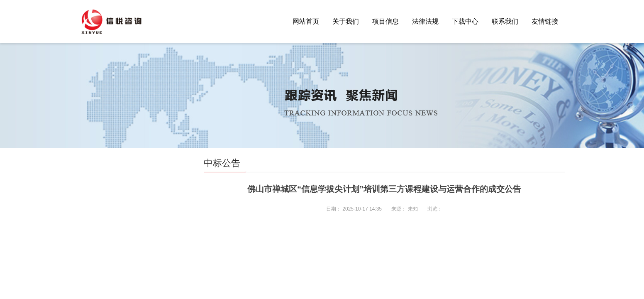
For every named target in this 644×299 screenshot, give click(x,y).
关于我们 (346, 21)
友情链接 (545, 21)
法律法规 (425, 21)
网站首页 (306, 21)
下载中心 (465, 21)
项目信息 (385, 21)
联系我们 (505, 21)
